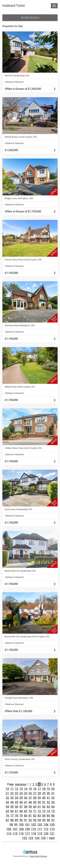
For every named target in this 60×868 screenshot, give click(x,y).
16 (35, 789)
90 (21, 820)
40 (44, 798)
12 (16, 789)
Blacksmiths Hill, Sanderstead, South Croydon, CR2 (27, 637)
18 (44, 789)
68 (21, 811)
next (52, 838)
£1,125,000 (11, 772)
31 (53, 793)
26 (30, 793)
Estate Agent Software (38, 856)
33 (12, 798)
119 (40, 833)
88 (12, 820)
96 (48, 820)
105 (52, 824)
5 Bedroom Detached (14, 143)
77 (12, 816)
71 (35, 811)
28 (39, 793)
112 (46, 829)
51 (44, 802)
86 (53, 816)
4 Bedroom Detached (14, 82)
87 (7, 820)
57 (21, 807)
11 (12, 789)
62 (44, 807)
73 (44, 811)
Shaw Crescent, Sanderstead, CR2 (20, 759)
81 (30, 816)
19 (48, 789)
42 (53, 798)
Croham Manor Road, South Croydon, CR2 (23, 260)
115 (15, 833)
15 (30, 789)
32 (7, 798)
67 (16, 811)
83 (39, 816)
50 (39, 802)
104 (46, 824)
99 (16, 824)
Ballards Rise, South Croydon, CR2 (20, 387)
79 (21, 816)
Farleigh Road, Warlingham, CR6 (19, 698)
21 (7, 793)
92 (30, 820)
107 (15, 829)
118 (34, 833)
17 (39, 789)
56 (16, 807)
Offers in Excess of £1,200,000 (23, 89)
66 (12, 811)
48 (30, 802)
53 (53, 802)
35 (21, 798)
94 (39, 820)
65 (7, 811)
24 (21, 793)
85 (48, 816)
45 (16, 802)
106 (9, 829)
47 (26, 802)
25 (26, 793)
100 (21, 824)
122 (25, 838)
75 (53, 811)
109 (27, 829)
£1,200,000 (11, 150)
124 (37, 838)
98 (11, 824)
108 (21, 829)
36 (26, 798)
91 (26, 820)
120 (46, 833)
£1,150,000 (11, 400)
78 (16, 816)
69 (26, 811)
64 (53, 807)
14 (26, 789)
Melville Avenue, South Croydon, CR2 (21, 137)
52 (48, 802)
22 (12, 793)
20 (53, 789)
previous (21, 784)
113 (52, 829)
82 (35, 816)
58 (26, 807)
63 (48, 807)
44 (12, 802)
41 (48, 798)
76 (7, 816)
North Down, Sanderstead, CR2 (18, 509)
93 (35, 820)
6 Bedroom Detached (14, 205)
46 (21, 802)
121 (52, 833)
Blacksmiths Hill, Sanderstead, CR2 (20, 571)
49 (35, 802)
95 (44, 820)
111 (40, 829)
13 (21, 789)
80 (26, 816)
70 (30, 811)
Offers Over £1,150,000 (18, 711)
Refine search (30, 18)
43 (7, 802)
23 (16, 793)
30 (48, 793)
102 (34, 824)
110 (34, 829)
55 (12, 807)
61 (39, 807)
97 (53, 820)
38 (35, 798)
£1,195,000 (11, 273)
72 (39, 811)
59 (30, 807)
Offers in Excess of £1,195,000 (23, 211)
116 (21, 833)
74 (48, 811)
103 (40, 824)
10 (7, 789)
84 (44, 816)
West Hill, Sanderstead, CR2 (17, 76)
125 (43, 838)
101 (27, 824)
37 (30, 798)
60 (35, 807)
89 (16, 820)
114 (9, 833)
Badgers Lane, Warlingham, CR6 (19, 198)
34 (16, 798)
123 (31, 838)
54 (7, 807)
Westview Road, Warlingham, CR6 (20, 325)
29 (44, 793)
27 (35, 793)
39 (39, 798)
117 (27, 833)
